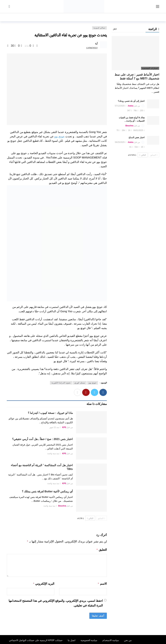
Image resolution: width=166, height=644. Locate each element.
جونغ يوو (93, 383)
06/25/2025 (121, 142)
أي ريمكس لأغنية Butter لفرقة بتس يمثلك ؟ (47, 491)
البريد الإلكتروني (44, 583)
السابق (101, 518)
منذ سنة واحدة (54, 453)
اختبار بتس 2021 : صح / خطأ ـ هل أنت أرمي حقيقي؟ (42, 439)
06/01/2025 (139, 130)
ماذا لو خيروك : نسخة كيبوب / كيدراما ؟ (50, 413)
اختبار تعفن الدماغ (137, 137)
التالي (90, 518)
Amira (130, 106)
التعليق (102, 549)
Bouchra (62, 506)
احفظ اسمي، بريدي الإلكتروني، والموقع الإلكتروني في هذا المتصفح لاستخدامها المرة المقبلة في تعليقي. (56, 602)
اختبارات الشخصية (150, 68)
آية (96, 43)
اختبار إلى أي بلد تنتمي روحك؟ (131, 101)
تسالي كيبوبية (99, 28)
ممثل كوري (80, 383)
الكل (115, 29)
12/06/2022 (92, 48)
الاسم (102, 583)
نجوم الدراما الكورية (61, 383)
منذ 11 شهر (55, 427)
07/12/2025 (121, 106)
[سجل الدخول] (9, 7)
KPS (64, 427)
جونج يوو (59, 136)
